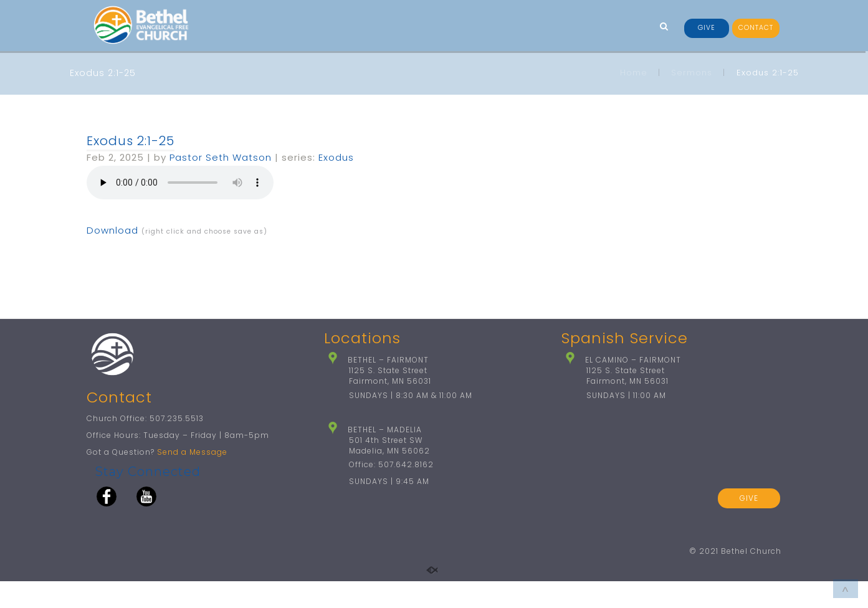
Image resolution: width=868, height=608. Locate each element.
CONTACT (756, 28)
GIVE (707, 28)
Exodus (336, 157)
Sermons (692, 73)
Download (112, 230)
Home (634, 73)
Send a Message (192, 479)
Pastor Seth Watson (221, 157)
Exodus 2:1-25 (131, 141)
